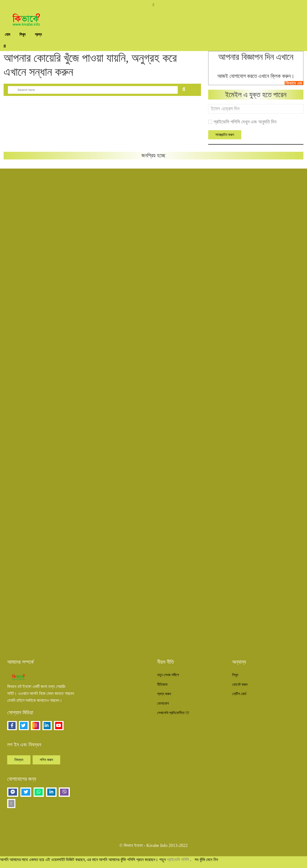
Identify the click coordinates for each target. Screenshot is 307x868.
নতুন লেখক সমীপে (168, 675)
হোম (7, 34)
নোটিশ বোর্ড (239, 694)
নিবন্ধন (19, 760)
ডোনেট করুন (240, 684)
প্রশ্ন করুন (164, 694)
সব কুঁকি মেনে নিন (206, 860)
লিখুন (22, 34)
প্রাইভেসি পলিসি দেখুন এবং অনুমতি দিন (245, 122)
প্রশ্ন (38, 34)
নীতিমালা (162, 684)
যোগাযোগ (163, 703)
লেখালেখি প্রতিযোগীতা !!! (173, 713)
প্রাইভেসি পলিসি (178, 860)
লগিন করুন (46, 760)
